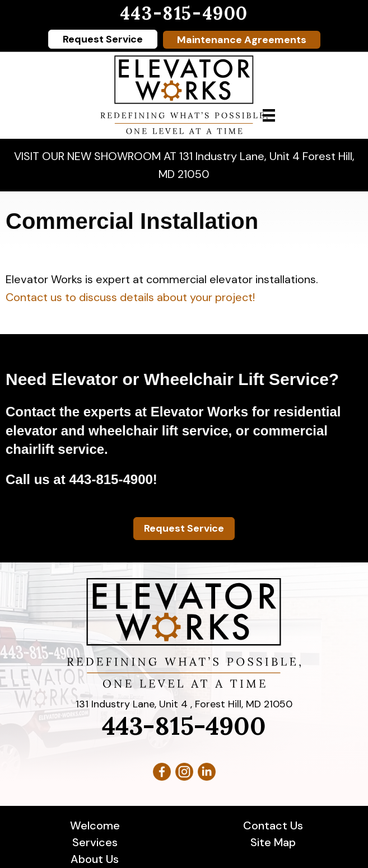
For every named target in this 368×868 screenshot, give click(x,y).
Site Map (273, 842)
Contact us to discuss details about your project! (130, 297)
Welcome (95, 825)
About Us (95, 859)
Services (95, 842)
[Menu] (269, 115)
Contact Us (273, 825)
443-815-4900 (184, 13)
